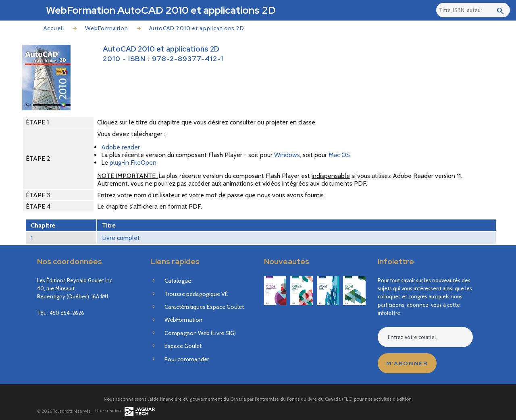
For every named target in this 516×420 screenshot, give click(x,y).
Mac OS (339, 155)
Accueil (54, 28)
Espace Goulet (183, 346)
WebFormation (107, 28)
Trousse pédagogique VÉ (196, 294)
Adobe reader (121, 147)
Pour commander (187, 359)
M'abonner (407, 363)
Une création (125, 411)
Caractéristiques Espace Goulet (204, 307)
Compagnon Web (200, 333)
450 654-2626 (67, 313)
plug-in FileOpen (133, 162)
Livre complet (121, 238)
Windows (287, 155)
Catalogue (178, 281)
